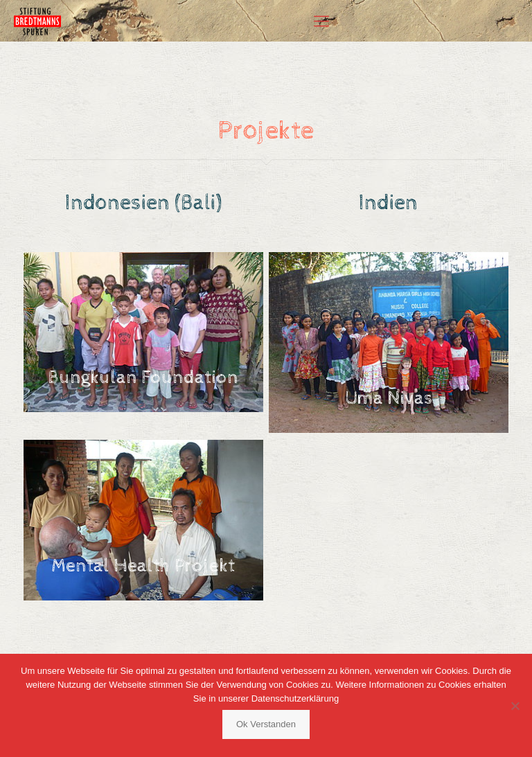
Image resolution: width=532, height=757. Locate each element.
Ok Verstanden (266, 724)
